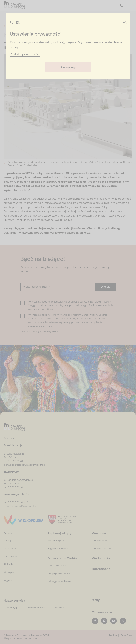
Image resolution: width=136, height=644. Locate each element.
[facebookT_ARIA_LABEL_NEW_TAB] (95, 621)
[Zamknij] (124, 22)
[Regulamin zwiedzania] (61, 549)
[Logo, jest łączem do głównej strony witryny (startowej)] (14, 427)
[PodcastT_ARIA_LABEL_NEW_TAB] (62, 608)
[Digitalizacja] (12, 549)
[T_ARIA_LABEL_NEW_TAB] (121, 637)
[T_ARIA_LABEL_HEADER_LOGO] (14, 5)
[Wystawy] (101, 534)
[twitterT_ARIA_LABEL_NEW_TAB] (123, 621)
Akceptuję (68, 67)
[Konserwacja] (12, 557)
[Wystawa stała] (102, 541)
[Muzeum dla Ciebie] (64, 558)
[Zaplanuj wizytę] (62, 534)
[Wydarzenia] (103, 558)
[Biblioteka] (11, 564)
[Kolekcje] (10, 541)
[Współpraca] (12, 572)
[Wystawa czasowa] (104, 549)
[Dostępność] (103, 569)
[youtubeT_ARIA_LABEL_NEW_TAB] (114, 621)
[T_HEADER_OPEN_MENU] (130, 5)
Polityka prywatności (25, 54)
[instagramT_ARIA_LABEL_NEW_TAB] (104, 621)
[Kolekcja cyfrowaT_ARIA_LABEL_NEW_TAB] (39, 608)
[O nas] (10, 534)
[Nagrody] (10, 580)
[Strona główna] (6, 16)
